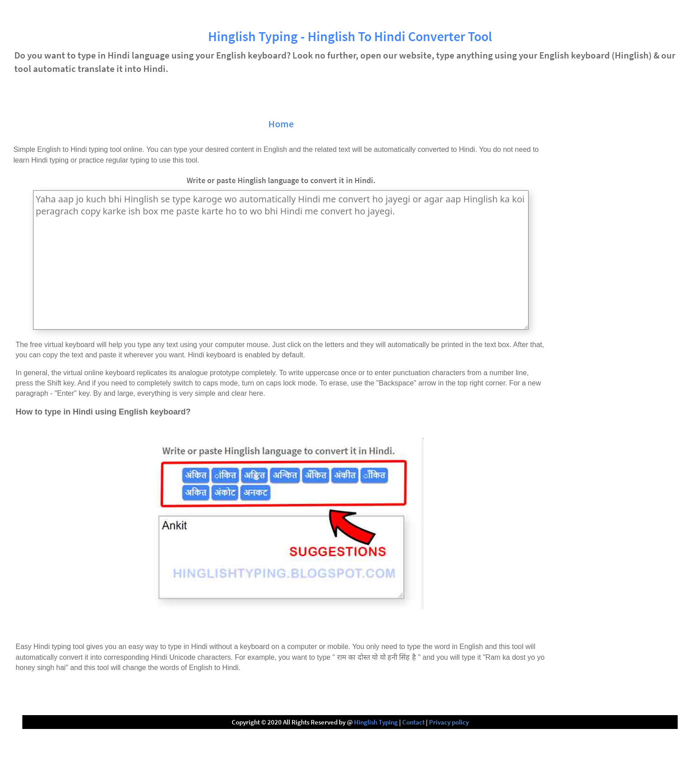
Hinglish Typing (376, 722)
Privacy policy (449, 722)
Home (281, 124)
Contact (413, 722)
